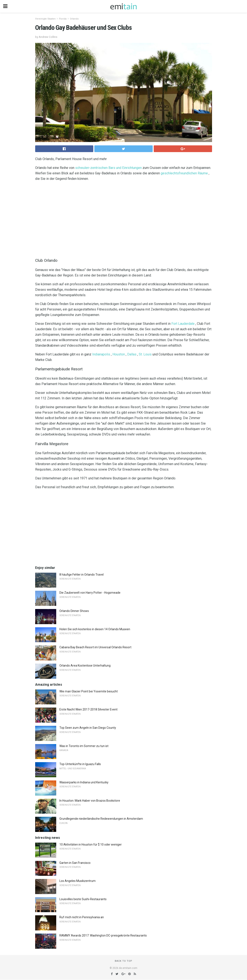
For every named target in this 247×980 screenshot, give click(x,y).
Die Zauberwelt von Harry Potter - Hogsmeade (90, 593)
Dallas (132, 354)
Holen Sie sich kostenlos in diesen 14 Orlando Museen (95, 629)
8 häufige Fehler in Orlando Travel (81, 575)
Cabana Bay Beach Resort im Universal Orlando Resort (95, 647)
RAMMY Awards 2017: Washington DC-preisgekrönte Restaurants (103, 935)
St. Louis (145, 354)
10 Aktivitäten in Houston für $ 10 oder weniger (91, 845)
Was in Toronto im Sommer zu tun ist (84, 746)
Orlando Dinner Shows (74, 611)
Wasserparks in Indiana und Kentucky (84, 782)
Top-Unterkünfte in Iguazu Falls (80, 764)
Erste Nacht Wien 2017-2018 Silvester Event (88, 709)
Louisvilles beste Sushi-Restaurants (83, 899)
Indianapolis (101, 354)
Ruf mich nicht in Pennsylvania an (82, 917)
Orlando (74, 19)
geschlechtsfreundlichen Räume (184, 173)
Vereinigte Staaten (45, 19)
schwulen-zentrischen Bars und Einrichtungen (108, 168)
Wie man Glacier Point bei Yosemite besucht (89, 691)
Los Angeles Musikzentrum (77, 881)
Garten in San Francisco (75, 863)
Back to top (123, 961)
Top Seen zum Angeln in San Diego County (88, 728)
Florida (63, 19)
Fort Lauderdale (183, 324)
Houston (119, 354)
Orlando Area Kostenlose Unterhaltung (85, 666)
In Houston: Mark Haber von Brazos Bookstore (90, 801)
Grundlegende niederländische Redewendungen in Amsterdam (101, 819)
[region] (124, 218)
